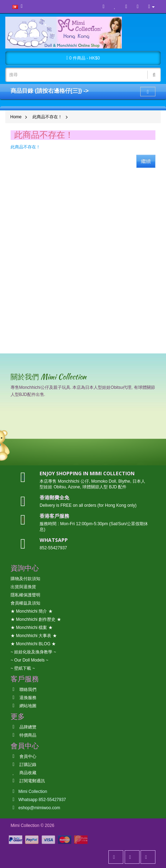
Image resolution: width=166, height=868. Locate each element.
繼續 (146, 161)
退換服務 (23, 698)
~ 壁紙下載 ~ (23, 668)
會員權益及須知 (25, 603)
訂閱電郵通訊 (28, 781)
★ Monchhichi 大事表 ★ (34, 636)
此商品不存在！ (47, 117)
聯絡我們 (23, 690)
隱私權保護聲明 (25, 595)
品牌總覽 (23, 727)
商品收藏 (23, 773)
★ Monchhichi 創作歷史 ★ (36, 619)
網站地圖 (23, 706)
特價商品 (23, 735)
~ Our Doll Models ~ (29, 660)
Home (16, 117)
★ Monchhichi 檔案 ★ (32, 628)
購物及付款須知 (25, 579)
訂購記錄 (23, 765)
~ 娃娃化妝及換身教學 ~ (33, 652)
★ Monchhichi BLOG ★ (33, 644)
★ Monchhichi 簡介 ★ (32, 611)
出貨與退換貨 (23, 587)
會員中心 (23, 756)
